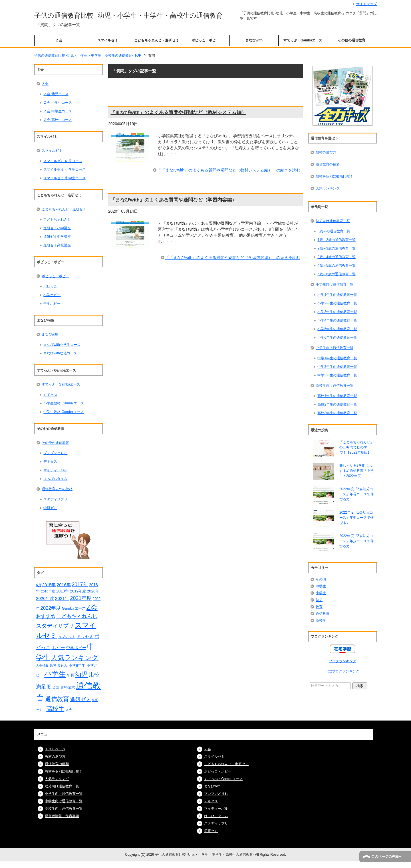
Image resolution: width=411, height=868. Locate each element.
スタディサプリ (55, 499)
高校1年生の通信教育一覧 (337, 396)
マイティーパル (55, 470)
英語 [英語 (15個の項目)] (56, 687)
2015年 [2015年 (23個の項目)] (49, 585)
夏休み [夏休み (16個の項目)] (63, 666)
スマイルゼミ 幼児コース (63, 161)
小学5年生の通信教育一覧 (337, 329)
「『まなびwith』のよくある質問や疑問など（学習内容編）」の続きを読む (233, 258)
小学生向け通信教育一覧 (335, 284)
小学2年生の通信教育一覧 (337, 303)
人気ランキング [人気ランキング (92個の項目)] (75, 658)
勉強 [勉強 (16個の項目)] (53, 666)
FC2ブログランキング (343, 671)
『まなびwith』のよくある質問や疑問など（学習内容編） (174, 200)
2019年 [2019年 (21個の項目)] (63, 591)
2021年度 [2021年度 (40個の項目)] (81, 598)
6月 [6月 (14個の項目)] (39, 585)
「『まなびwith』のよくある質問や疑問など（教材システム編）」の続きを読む (229, 170)
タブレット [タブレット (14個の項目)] (67, 637)
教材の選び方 (326, 152)
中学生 (321, 586)
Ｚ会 (59, 40)
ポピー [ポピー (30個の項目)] (58, 647)
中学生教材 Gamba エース (64, 412)
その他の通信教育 (352, 40)
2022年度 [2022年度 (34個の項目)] (51, 608)
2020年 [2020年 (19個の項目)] (93, 591)
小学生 (321, 593)
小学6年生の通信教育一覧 (337, 338)
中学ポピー (52, 304)
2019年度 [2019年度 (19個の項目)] (78, 591)
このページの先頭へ (387, 857)
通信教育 (323, 614)
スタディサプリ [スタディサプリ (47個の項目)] (55, 626)
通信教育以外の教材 (57, 489)
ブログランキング (342, 661)
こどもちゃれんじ (57, 220)
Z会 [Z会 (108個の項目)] (92, 607)
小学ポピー (52, 295)
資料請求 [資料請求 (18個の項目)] (68, 687)
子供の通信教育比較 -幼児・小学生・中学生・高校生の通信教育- (130, 15)
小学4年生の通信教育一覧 (337, 320)
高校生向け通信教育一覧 (335, 386)
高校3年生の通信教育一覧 (337, 413)
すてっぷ (50, 395)
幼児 (319, 600)
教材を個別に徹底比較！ (335, 176)
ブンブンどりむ (55, 453)
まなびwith (254, 40)
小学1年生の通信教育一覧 (337, 295)
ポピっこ (50, 286)
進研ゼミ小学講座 (57, 228)
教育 (319, 607)
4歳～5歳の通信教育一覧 (336, 266)
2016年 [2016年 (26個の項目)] (64, 585)
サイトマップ (366, 4)
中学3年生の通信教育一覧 (337, 375)
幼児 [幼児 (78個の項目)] (81, 674)
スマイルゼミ (108, 40)
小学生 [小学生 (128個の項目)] (55, 674)
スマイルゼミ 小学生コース (64, 169)
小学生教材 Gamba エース (64, 403)
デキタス (50, 462)
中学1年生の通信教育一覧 (337, 358)
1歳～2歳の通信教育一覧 (336, 240)
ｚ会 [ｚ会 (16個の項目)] (69, 710)
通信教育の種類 (328, 164)
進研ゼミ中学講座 (57, 237)
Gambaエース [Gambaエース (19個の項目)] (73, 608)
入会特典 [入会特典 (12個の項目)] (42, 666)
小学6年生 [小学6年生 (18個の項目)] (77, 666)
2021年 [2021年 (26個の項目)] (62, 598)
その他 (321, 579)
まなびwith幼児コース (60, 353)
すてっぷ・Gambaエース (303, 40)
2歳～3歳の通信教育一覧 (336, 248)
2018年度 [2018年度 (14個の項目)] (48, 591)
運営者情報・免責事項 (62, 816)
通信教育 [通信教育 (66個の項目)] (57, 699)
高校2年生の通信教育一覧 (337, 404)
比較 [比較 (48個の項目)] (94, 675)
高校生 (321, 620)
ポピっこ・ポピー (205, 40)
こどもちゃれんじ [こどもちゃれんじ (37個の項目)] (77, 616)
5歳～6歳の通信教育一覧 (336, 274)
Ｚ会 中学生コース (58, 111)
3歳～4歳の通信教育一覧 (336, 257)
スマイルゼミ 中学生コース (64, 178)
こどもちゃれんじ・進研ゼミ (156, 40)
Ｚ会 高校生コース (58, 120)
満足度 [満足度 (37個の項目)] (44, 687)
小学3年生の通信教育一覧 (337, 312)
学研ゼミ (50, 508)
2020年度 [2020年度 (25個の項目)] (45, 598)
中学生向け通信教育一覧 (335, 348)
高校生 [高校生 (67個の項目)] (55, 709)
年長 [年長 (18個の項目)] (70, 675)
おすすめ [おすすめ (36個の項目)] (46, 616)
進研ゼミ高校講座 (57, 245)
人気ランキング (328, 188)
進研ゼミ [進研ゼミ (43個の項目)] (80, 699)
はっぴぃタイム (55, 479)
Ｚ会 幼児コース (56, 94)
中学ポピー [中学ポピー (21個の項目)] (76, 648)
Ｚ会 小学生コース (58, 103)
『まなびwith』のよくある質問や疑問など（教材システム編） (178, 112)
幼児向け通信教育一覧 (333, 221)
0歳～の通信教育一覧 (334, 231)
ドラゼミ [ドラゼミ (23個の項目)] (85, 636)
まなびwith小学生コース (62, 345)
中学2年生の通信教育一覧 (337, 367)
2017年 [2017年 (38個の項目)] (80, 584)
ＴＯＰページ (55, 749)
